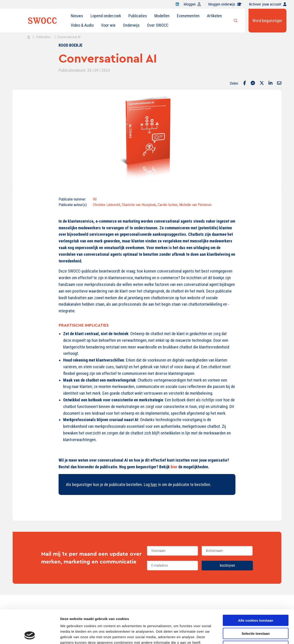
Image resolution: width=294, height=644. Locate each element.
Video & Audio (82, 25)
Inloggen (192, 4)
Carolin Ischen (168, 205)
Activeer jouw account (268, 4)
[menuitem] (77, 16)
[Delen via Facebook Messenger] (253, 83)
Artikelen (214, 16)
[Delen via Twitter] (262, 83)
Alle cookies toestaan (256, 589)
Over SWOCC (158, 25)
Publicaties (138, 16)
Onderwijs (131, 25)
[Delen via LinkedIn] (270, 83)
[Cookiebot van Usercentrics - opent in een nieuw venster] (30, 635)
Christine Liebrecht (107, 205)
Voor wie (108, 25)
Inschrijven (227, 565)
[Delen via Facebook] (245, 83)
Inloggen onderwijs (225, 4)
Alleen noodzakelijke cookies (256, 615)
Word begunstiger (267, 21)
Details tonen (248, 635)
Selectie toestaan (256, 602)
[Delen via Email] (279, 83)
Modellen (162, 16)
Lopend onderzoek (106, 16)
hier (174, 467)
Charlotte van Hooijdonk (139, 205)
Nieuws (77, 16)
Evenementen (188, 16)
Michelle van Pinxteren (195, 205)
